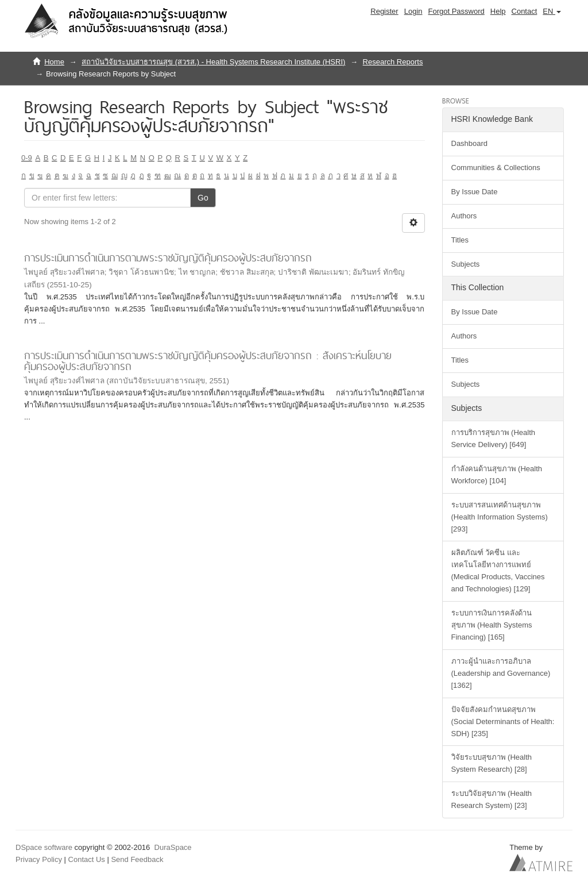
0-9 (27, 158)
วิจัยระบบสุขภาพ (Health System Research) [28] (492, 763)
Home (54, 62)
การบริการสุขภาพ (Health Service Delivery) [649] (494, 438)
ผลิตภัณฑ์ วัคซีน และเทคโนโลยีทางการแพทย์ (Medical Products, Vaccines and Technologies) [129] (498, 571)
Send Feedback (137, 859)
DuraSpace (173, 847)
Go (203, 198)
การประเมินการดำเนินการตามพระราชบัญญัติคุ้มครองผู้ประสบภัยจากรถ (168, 258)
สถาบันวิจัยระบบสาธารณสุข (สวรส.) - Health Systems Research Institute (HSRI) (213, 62)
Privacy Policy (39, 859)
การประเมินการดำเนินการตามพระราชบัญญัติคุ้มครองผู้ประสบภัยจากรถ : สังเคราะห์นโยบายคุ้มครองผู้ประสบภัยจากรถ (208, 361)
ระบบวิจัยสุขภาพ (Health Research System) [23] (492, 799)
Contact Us (87, 859)
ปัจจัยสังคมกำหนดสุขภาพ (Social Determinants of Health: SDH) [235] (503, 721)
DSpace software (44, 847)
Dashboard (470, 143)
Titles (460, 240)
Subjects (466, 264)
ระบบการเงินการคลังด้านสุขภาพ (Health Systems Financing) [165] (492, 625)
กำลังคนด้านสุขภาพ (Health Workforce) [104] (497, 475)
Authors (464, 216)
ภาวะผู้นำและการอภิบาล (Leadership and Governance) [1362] (501, 673)
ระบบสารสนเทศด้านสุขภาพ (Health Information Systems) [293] (500, 517)
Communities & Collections (496, 168)
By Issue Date (475, 192)
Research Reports (393, 62)
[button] (552, 11)
